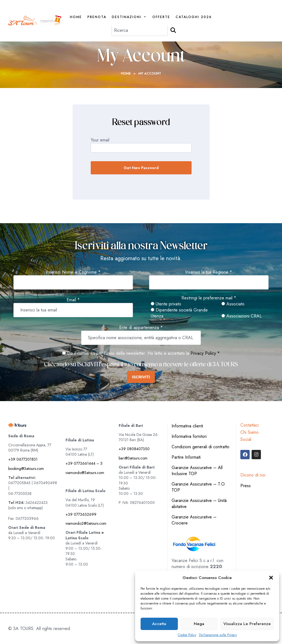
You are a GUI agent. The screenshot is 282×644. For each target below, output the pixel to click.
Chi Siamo (250, 432)
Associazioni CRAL (242, 316)
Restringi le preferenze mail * (209, 298)
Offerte (161, 17)
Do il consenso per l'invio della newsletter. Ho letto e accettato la (126, 353)
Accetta (159, 624)
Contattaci (250, 425)
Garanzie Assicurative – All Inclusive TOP (197, 471)
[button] (271, 578)
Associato (233, 304)
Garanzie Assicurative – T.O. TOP (199, 487)
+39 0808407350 (134, 449)
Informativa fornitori (189, 436)
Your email (100, 140)
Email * (73, 300)
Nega (199, 624)
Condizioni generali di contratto (200, 447)
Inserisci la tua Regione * (209, 272)
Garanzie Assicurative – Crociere (194, 520)
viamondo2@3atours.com (86, 523)
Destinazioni (129, 17)
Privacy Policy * (205, 353)
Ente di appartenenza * (141, 328)
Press (246, 486)
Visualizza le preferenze (247, 624)
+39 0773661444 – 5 (84, 463)
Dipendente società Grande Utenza (179, 313)
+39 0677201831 (23, 459)
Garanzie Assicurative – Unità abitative (199, 503)
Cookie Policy (187, 635)
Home (76, 17)
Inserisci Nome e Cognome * (73, 272)
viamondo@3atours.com (85, 473)
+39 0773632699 (81, 514)
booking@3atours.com (26, 469)
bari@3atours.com (133, 458)
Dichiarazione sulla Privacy (218, 635)
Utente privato (166, 304)
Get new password (141, 168)
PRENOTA (97, 17)
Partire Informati (186, 457)
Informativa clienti (187, 426)
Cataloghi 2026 (194, 17)
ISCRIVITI (141, 377)
